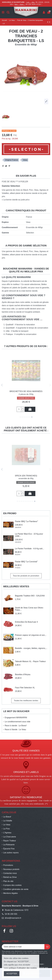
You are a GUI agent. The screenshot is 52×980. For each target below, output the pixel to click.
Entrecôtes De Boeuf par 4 (26, 622)
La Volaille (8, 821)
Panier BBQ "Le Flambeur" (26, 521)
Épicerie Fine (9, 849)
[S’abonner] (47, 947)
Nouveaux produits (11, 869)
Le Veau (7, 825)
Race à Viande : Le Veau (15, 729)
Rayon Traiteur (10, 841)
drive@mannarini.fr (13, 918)
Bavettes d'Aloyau (23, 674)
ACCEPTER (12, 974)
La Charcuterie (10, 837)
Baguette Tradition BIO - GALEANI (30, 596)
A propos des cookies (12, 885)
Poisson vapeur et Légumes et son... (31, 635)
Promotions (8, 865)
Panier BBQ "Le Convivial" (26, 562)
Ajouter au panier (30, 409)
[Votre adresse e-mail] (23, 947)
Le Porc (7, 829)
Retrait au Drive (10, 877)
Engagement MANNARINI (16, 718)
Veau (25, 160)
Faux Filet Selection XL (25, 688)
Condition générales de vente (16, 889)
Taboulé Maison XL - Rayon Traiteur (30, 661)
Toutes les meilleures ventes (26, 701)
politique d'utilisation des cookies (23, 968)
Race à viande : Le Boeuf (16, 726)
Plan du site (8, 881)
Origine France (11, 160)
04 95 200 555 (11, 914)
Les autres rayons (11, 853)
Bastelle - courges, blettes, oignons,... (31, 648)
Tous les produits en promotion (26, 576)
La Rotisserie (9, 845)
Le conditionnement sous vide (17, 722)
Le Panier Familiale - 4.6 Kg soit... (29, 549)
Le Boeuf (7, 817)
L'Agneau (7, 833)
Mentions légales (10, 893)
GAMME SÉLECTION (26, 400)
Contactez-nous (10, 873)
